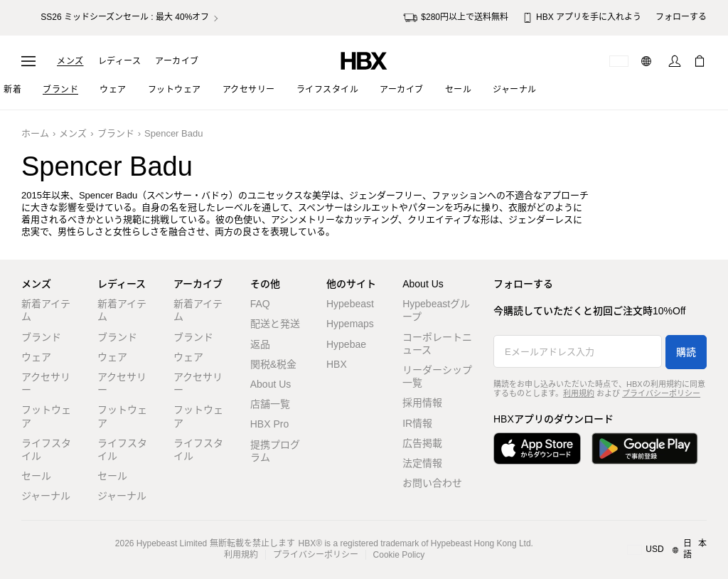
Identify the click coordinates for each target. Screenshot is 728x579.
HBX (337, 364)
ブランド (116, 133)
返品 (260, 344)
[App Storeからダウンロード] (537, 448)
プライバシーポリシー (661, 393)
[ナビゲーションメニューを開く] (28, 61)
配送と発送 (275, 324)
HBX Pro (269, 424)
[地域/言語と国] (667, 549)
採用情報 (422, 403)
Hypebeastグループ (436, 310)
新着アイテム (46, 310)
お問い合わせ (432, 483)
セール (36, 476)
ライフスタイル (46, 450)
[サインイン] (675, 61)
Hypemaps (350, 324)
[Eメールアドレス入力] (578, 351)
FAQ (260, 304)
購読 (686, 352)
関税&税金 (273, 364)
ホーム (35, 133)
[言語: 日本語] (648, 61)
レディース (120, 61)
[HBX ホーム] (364, 60)
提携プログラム (275, 451)
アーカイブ (177, 61)
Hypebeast (350, 304)
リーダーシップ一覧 (437, 376)
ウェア (36, 357)
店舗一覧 (270, 404)
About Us (271, 384)
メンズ (70, 61)
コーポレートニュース (437, 344)
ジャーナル (46, 496)
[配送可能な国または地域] (619, 61)
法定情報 (422, 463)
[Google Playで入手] (645, 448)
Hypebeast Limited (172, 543)
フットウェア (46, 416)
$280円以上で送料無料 (456, 18)
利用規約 (579, 393)
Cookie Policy (399, 555)
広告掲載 (422, 443)
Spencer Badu (173, 133)
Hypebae (346, 344)
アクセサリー (46, 383)
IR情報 (417, 423)
